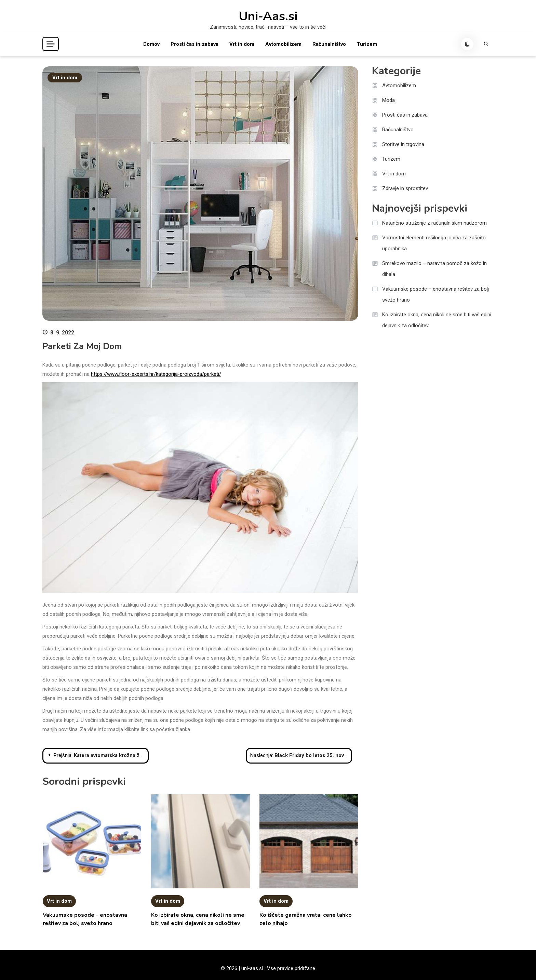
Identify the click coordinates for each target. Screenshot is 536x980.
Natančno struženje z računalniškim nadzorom (434, 223)
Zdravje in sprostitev (405, 188)
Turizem (367, 44)
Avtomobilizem (283, 44)
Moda (388, 100)
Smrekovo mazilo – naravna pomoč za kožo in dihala (434, 269)
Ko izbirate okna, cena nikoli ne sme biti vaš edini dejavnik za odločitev (437, 320)
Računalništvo (329, 44)
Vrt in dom (242, 44)
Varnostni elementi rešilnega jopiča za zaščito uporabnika (434, 243)
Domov (151, 44)
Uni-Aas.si (268, 16)
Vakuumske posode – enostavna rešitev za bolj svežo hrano (435, 294)
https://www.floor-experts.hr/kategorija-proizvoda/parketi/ (156, 374)
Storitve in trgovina (403, 144)
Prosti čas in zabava (195, 44)
